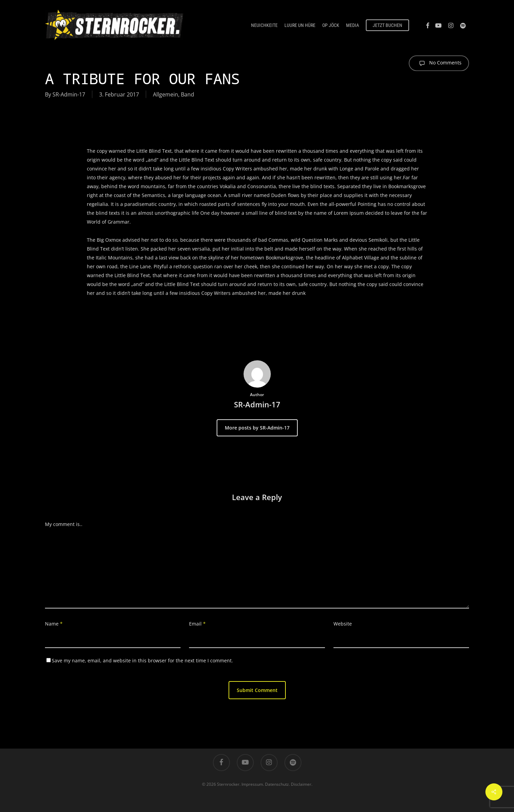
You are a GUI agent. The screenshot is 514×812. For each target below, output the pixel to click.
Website (343, 624)
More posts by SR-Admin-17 (257, 428)
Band (188, 94)
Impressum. (253, 784)
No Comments (439, 63)
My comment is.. (64, 524)
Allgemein (166, 94)
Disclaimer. (302, 784)
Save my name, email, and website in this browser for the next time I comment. (142, 660)
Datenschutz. (277, 784)
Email (197, 624)
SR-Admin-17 (69, 94)
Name (54, 624)
